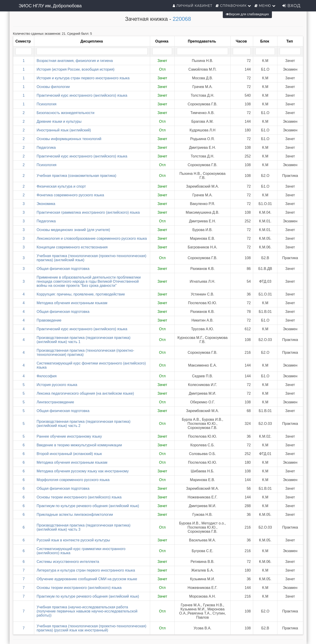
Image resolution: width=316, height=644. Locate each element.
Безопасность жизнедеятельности (65, 113)
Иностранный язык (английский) (64, 130)
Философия (46, 376)
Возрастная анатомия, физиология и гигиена (75, 61)
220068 (182, 19)
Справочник (233, 6)
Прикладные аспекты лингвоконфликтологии (75, 515)
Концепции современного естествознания (72, 247)
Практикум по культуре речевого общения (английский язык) (88, 506)
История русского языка (57, 385)
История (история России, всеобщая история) (76, 69)
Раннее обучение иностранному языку (69, 436)
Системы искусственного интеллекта (68, 562)
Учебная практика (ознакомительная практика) (76, 176)
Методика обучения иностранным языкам (72, 303)
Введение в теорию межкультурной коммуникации (79, 445)
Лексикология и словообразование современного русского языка (92, 238)
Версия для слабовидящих (247, 14)
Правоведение (49, 320)
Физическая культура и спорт (61, 186)
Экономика (46, 204)
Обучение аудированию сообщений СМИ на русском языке (87, 579)
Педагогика (46, 148)
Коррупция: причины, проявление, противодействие (81, 294)
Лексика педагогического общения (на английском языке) (85, 393)
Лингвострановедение (55, 402)
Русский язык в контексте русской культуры (73, 540)
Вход (292, 6)
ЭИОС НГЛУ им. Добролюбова (50, 6)
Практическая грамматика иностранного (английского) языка (88, 212)
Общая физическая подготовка (63, 269)
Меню (265, 6)
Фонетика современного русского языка (70, 195)
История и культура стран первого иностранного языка (83, 78)
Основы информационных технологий (69, 139)
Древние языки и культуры (59, 121)
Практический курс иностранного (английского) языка (82, 95)
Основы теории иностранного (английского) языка (79, 497)
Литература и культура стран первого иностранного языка (86, 570)
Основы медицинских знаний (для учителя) (73, 230)
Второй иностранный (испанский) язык (69, 454)
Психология (46, 104)
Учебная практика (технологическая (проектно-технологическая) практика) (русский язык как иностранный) (91, 628)
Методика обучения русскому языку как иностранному (83, 471)
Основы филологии (53, 87)
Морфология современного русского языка (73, 480)
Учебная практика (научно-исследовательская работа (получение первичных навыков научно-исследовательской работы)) (87, 611)
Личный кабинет (193, 6)
